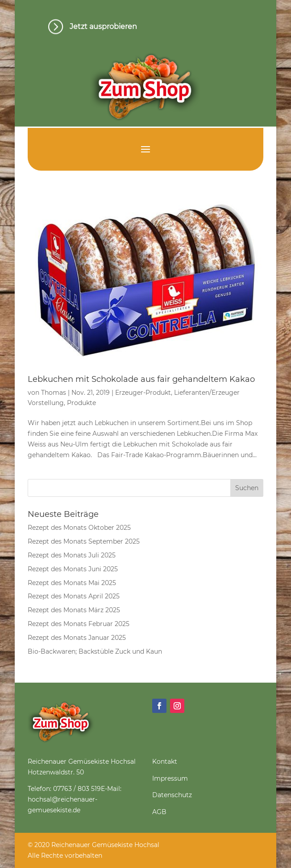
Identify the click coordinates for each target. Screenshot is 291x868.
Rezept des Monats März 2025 (74, 610)
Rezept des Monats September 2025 (84, 541)
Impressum (170, 778)
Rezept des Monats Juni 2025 (73, 569)
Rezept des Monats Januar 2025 (77, 638)
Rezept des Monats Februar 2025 (79, 624)
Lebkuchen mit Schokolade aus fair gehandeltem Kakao (141, 379)
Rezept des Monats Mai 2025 (72, 583)
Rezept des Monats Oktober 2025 (79, 528)
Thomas (54, 393)
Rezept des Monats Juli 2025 (72, 555)
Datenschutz (172, 795)
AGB (159, 812)
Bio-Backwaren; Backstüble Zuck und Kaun (95, 651)
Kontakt (165, 762)
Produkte (81, 403)
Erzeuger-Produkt (143, 393)
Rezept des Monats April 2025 (74, 596)
